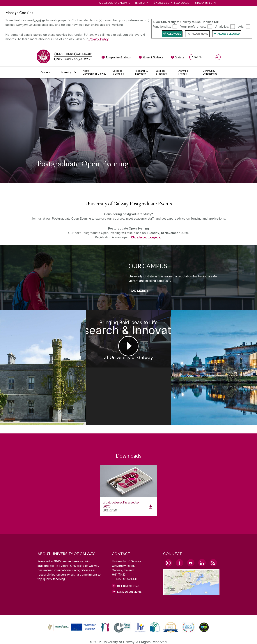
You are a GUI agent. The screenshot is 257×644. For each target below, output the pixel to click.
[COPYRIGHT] (127, 636)
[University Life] (68, 72)
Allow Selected (229, 34)
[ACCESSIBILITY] (189, 636)
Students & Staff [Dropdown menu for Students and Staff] (207, 3)
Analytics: (222, 26)
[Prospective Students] (116, 58)
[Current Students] (151, 58)
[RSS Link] (213, 534)
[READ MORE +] (138, 291)
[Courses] (47, 72)
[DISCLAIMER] (69, 636)
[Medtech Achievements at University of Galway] (32, 353)
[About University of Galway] (95, 72)
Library (143, 3)
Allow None (200, 34)
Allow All (174, 34)
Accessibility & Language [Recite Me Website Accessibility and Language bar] (171, 3)
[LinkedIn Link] (202, 534)
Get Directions (128, 558)
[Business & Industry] (164, 72)
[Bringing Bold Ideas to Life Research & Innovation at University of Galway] (128, 353)
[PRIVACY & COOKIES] (98, 636)
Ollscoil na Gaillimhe (116, 3)
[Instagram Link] (168, 534)
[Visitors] (177, 58)
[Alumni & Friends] (188, 72)
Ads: (241, 26)
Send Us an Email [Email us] (129, 563)
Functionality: (162, 26)
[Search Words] (205, 57)
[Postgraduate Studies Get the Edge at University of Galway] (225, 353)
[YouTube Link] (191, 534)
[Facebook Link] (180, 534)
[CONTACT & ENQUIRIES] (158, 636)
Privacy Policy (99, 39)
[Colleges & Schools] (120, 72)
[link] (72, 598)
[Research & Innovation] (142, 72)
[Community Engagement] (210, 72)
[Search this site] (216, 58)
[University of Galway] (64, 56)
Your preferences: (193, 26)
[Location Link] (191, 565)
